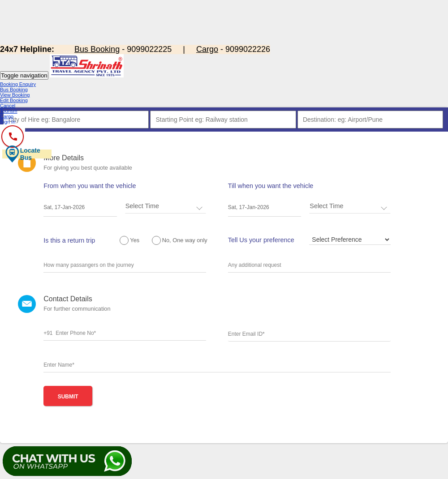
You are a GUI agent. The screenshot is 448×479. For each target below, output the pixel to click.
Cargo (7, 116)
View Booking (15, 95)
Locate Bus (22, 154)
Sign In (8, 122)
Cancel (8, 106)
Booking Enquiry (18, 84)
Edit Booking (14, 100)
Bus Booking (14, 90)
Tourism (9, 111)
